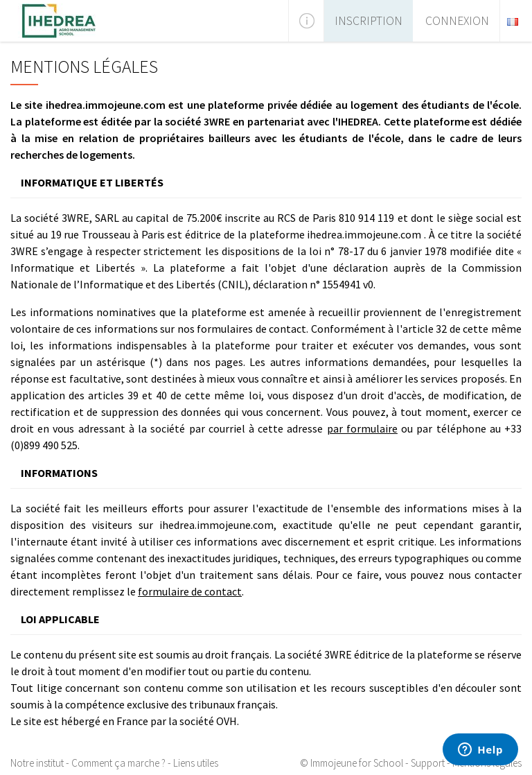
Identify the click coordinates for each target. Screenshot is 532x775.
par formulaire (362, 428)
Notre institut (37, 763)
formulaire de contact (190, 591)
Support (428, 763)
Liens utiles (196, 763)
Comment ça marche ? (118, 763)
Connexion (457, 21)
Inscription (369, 21)
